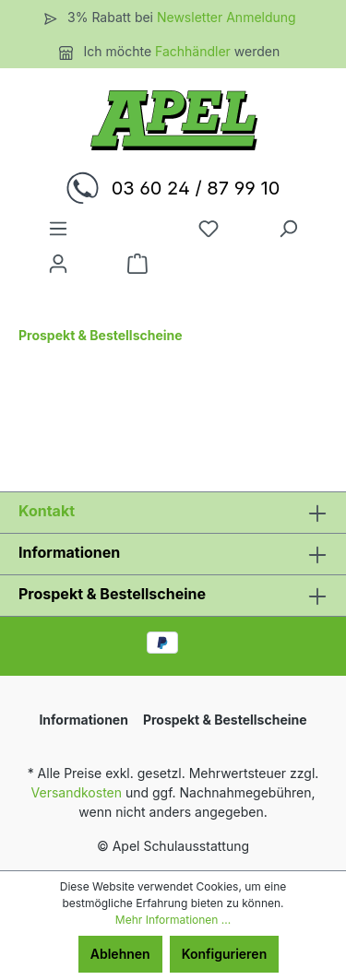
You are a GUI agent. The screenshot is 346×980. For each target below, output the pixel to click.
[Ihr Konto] (58, 264)
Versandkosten (77, 792)
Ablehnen (120, 954)
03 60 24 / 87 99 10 (196, 188)
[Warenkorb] (137, 264)
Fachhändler (195, 51)
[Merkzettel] (209, 229)
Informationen (69, 552)
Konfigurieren (225, 954)
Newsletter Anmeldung (227, 17)
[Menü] (58, 229)
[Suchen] (288, 229)
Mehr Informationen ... (173, 920)
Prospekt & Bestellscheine (112, 594)
